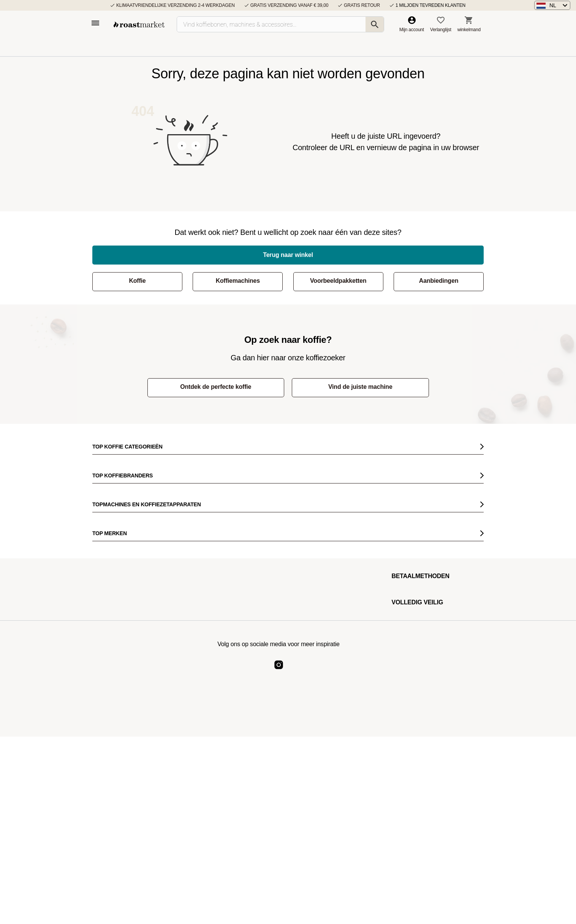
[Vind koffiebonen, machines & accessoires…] (280, 24)
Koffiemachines (238, 281)
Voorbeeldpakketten (338, 281)
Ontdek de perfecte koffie (216, 387)
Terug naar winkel (288, 255)
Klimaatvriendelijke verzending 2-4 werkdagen (176, 5)
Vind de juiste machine (360, 387)
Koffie (137, 281)
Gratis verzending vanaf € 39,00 (289, 5)
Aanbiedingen (439, 281)
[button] (552, 5)
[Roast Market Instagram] (279, 671)
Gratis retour (362, 5)
